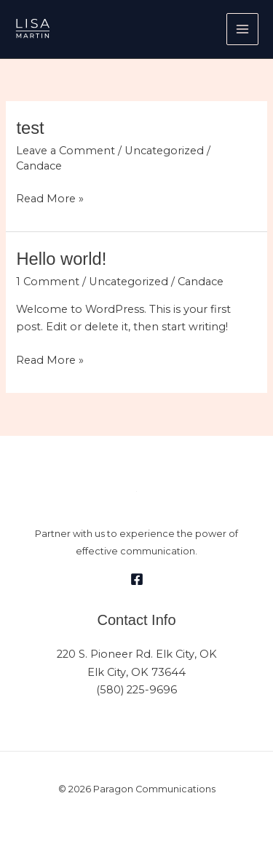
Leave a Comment (66, 151)
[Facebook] (137, 579)
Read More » (50, 198)
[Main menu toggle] (242, 29)
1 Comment (48, 282)
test (30, 128)
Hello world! (61, 259)
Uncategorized (164, 151)
